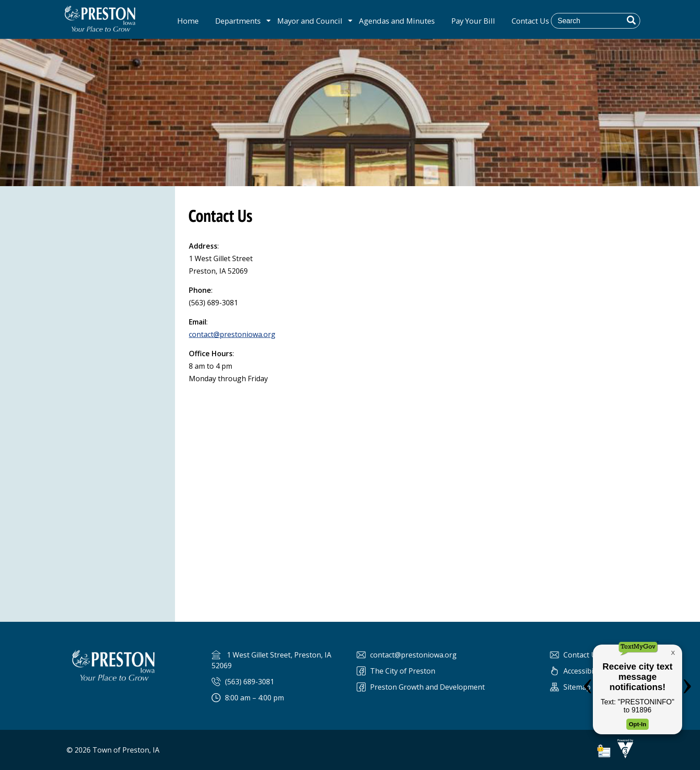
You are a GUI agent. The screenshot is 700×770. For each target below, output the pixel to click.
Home (188, 21)
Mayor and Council (310, 21)
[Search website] (602, 21)
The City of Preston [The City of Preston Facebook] (403, 671)
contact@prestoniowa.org (232, 334)
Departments (238, 21)
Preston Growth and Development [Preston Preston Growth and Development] (427, 687)
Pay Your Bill (473, 21)
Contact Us (530, 21)
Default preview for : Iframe (437, 492)
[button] (631, 20)
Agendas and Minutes (397, 21)
